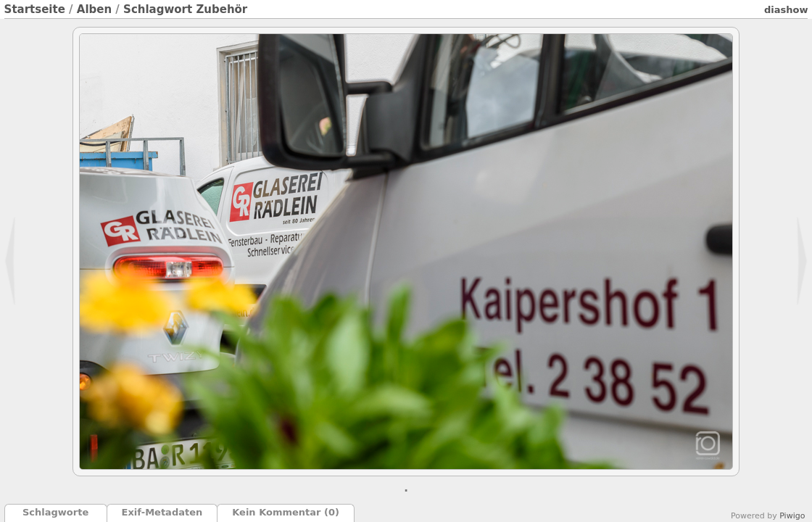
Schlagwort (158, 9)
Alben (94, 9)
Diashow (786, 10)
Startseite (35, 9)
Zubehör (221, 9)
